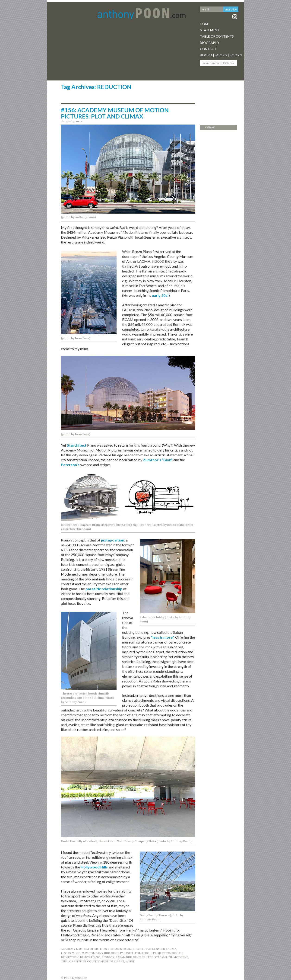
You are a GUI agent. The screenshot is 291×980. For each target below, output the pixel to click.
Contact (208, 49)
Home (205, 24)
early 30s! (160, 295)
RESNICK (108, 957)
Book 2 (221, 55)
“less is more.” (162, 637)
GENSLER (158, 949)
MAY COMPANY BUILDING (100, 953)
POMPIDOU (143, 953)
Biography (210, 43)
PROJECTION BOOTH (168, 953)
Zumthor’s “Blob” (158, 460)
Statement (210, 30)
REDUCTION (70, 957)
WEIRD (130, 961)
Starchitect (77, 445)
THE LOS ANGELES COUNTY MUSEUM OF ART (93, 961)
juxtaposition (113, 540)
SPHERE (147, 957)
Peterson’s (70, 465)
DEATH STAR (142, 949)
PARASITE (127, 953)
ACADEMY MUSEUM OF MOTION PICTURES (91, 949)
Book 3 (236, 55)
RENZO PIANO (90, 957)
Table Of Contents (217, 36)
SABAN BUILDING (128, 957)
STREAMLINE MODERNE (171, 957)
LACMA (171, 949)
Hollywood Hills (94, 867)
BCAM (128, 949)
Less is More (71, 953)
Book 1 (206, 55)
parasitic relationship (104, 589)
